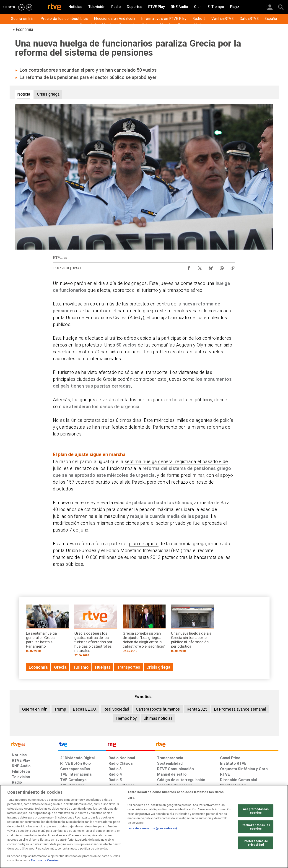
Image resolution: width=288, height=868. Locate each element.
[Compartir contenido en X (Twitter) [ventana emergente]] (200, 267)
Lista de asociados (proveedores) (152, 828)
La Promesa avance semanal (240, 709)
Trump (60, 709)
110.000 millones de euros (109, 557)
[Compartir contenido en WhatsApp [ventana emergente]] (222, 267)
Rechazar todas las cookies (256, 827)
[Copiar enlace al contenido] (233, 267)
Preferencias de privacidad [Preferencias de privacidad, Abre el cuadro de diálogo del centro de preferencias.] (256, 843)
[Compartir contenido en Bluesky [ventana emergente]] (211, 267)
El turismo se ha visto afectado (86, 372)
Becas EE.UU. (85, 709)
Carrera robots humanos (158, 709)
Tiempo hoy (126, 718)
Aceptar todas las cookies (256, 811)
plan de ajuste (144, 544)
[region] (144, 826)
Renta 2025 (197, 709)
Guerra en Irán (35, 709)
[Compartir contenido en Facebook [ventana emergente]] (189, 267)
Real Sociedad (116, 709)
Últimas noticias (158, 718)
